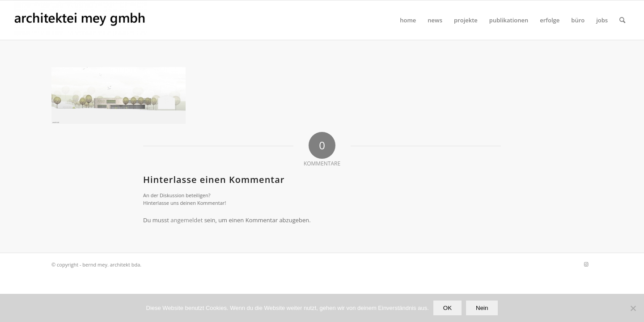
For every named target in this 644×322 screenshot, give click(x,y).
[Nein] (633, 308)
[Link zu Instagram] (586, 264)
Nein (482, 308)
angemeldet (186, 220)
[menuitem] (408, 20)
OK (447, 308)
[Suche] (622, 20)
